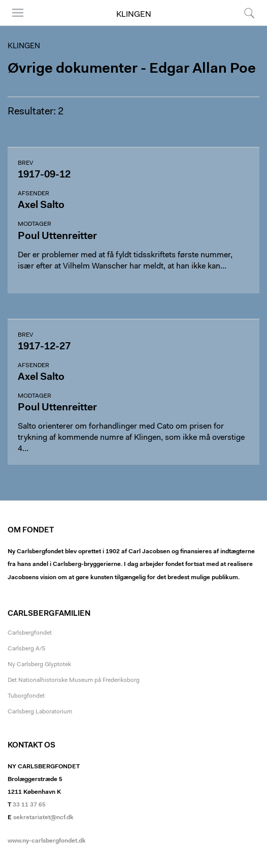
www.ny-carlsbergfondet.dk (47, 841)
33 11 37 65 (29, 805)
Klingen (134, 15)
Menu (18, 13)
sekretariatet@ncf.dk (43, 818)
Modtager (35, 224)
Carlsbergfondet (30, 633)
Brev (25, 163)
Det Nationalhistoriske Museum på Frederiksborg (74, 680)
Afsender (34, 194)
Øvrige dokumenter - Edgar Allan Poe (132, 69)
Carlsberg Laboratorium (40, 712)
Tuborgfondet (26, 696)
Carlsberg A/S (27, 649)
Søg (249, 13)
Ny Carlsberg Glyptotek (39, 665)
